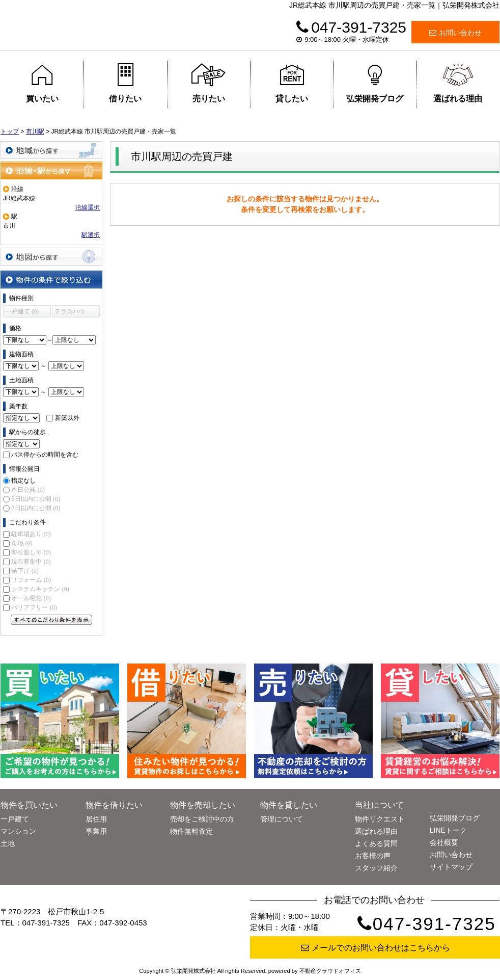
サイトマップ (451, 867)
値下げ (25, 571)
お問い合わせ (455, 33)
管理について (282, 819)
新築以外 (67, 418)
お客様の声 (373, 856)
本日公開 (28, 490)
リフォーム (31, 580)
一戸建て (15, 819)
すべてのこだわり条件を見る (51, 620)
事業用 (96, 831)
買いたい (42, 83)
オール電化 (31, 598)
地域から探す (51, 150)
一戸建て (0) (22, 311)
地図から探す (51, 257)
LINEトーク (448, 830)
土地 (8, 843)
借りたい (126, 83)
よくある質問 (376, 843)
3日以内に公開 (36, 499)
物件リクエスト (380, 819)
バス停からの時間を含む (45, 455)
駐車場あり (31, 534)
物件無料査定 (191, 831)
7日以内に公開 (36, 508)
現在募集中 (31, 562)
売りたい (209, 83)
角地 (22, 543)
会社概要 (444, 842)
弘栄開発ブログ (375, 83)
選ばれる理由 (458, 83)
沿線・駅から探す (51, 170)
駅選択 (91, 235)
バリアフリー (34, 607)
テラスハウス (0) (70, 313)
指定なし (23, 481)
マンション (18, 831)
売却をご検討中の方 (202, 819)
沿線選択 (88, 207)
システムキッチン (40, 589)
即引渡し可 (31, 552)
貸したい (292, 83)
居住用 (96, 819)
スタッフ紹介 (376, 868)
